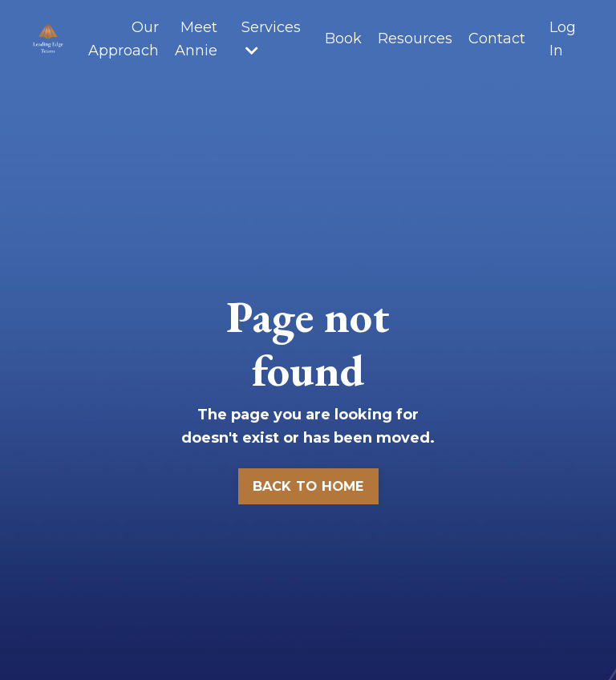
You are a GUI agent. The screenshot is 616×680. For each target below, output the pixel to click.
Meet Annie (196, 39)
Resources (415, 38)
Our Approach (124, 39)
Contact (497, 38)
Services (271, 38)
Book (343, 38)
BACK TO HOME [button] (308, 486)
